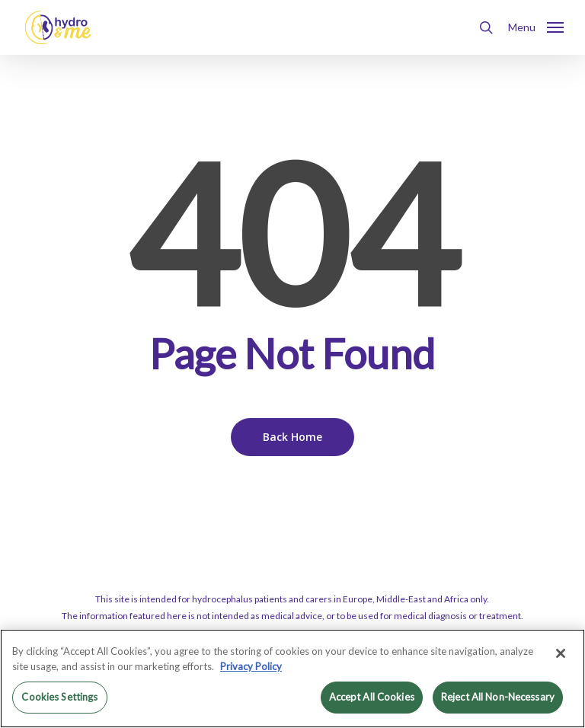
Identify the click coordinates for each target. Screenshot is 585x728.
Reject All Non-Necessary (498, 697)
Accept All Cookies (372, 697)
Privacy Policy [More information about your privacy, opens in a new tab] (251, 666)
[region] (292, 679)
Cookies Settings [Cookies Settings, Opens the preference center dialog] (59, 697)
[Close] (561, 653)
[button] (536, 26)
